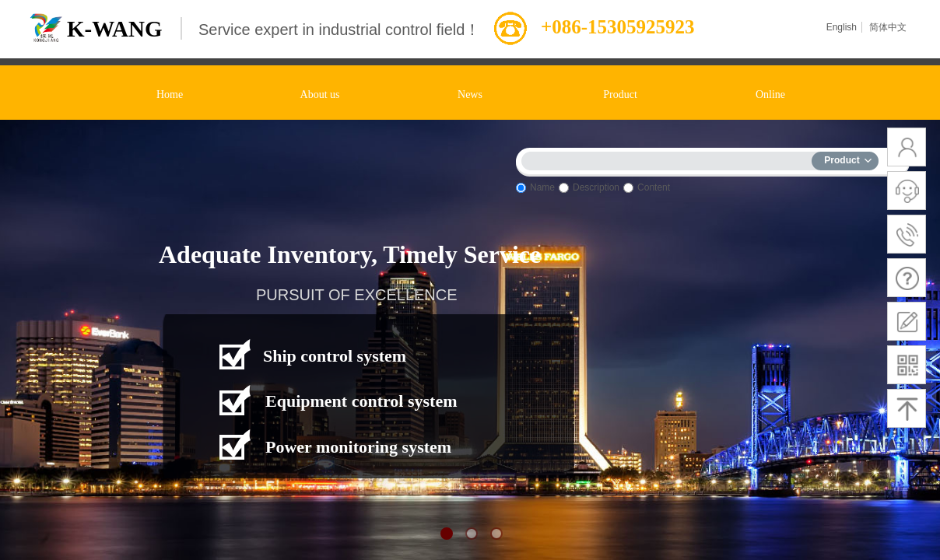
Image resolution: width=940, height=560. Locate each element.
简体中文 (888, 27)
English (842, 27)
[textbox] (670, 158)
